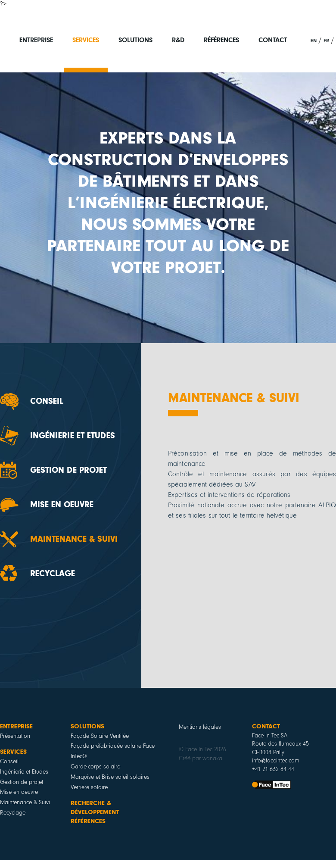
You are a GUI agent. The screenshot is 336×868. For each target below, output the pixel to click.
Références (221, 40)
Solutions (135, 40)
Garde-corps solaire (95, 767)
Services (86, 40)
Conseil (47, 401)
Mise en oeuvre (62, 505)
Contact (273, 40)
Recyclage (53, 574)
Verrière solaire (89, 787)
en (314, 41)
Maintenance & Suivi (74, 539)
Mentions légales (200, 727)
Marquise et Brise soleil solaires (110, 777)
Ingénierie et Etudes (73, 436)
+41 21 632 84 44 (273, 769)
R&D (178, 40)
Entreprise (36, 40)
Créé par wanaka (201, 759)
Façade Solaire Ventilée (100, 736)
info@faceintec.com (276, 761)
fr (326, 41)
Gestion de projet (68, 470)
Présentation (15, 736)
